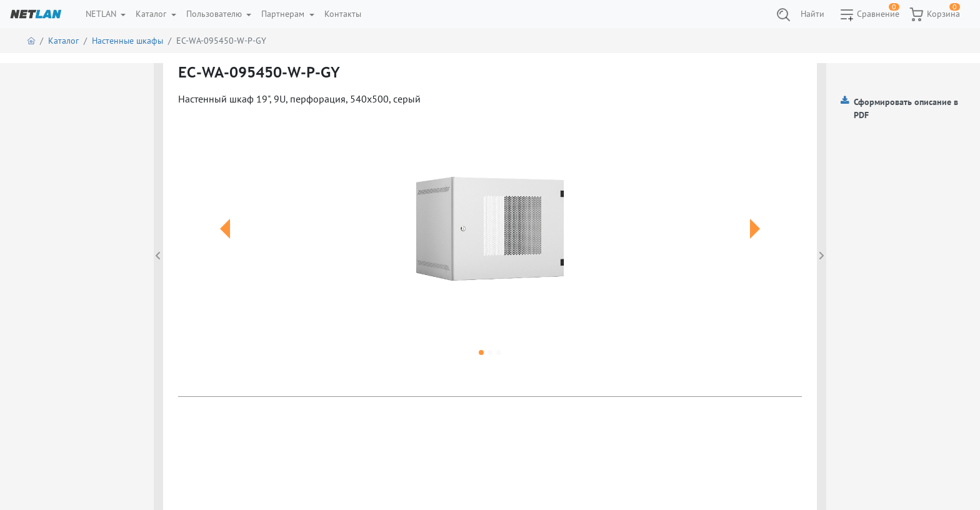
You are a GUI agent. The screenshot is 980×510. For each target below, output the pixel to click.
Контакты (343, 14)
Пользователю (215, 14)
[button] (225, 244)
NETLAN (102, 14)
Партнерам (284, 14)
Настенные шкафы (127, 41)
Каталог (152, 14)
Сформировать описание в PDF (906, 108)
